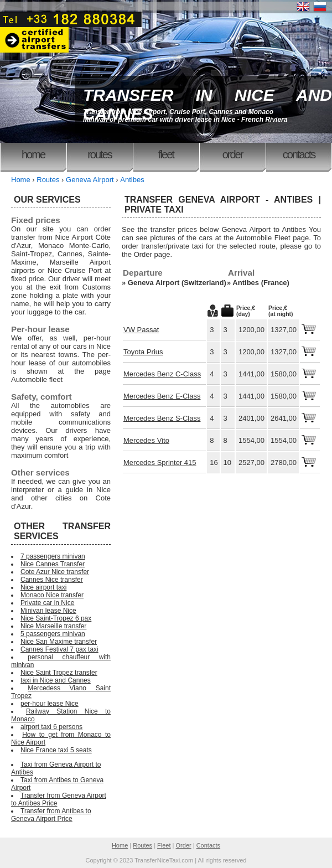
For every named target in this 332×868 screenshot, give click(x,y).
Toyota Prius (143, 352)
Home (33, 154)
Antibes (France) (261, 283)
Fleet (166, 154)
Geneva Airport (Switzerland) (177, 283)
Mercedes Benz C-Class (162, 374)
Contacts (299, 154)
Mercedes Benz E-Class (162, 396)
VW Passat (141, 330)
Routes (100, 154)
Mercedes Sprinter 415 (160, 463)
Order (233, 154)
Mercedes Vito (146, 440)
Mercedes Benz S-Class (162, 418)
